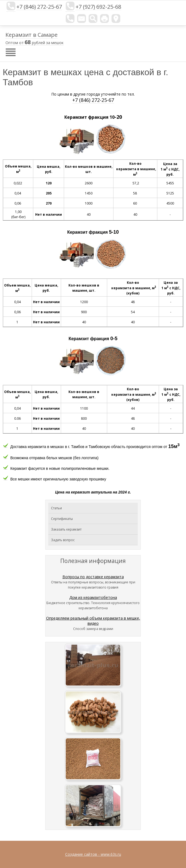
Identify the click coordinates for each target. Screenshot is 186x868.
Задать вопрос (63, 540)
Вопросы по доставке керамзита (93, 577)
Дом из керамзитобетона (93, 597)
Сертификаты (62, 519)
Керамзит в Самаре (31, 35)
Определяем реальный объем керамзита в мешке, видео (93, 621)
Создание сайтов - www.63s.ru (93, 854)
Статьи (56, 508)
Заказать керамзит (66, 529)
